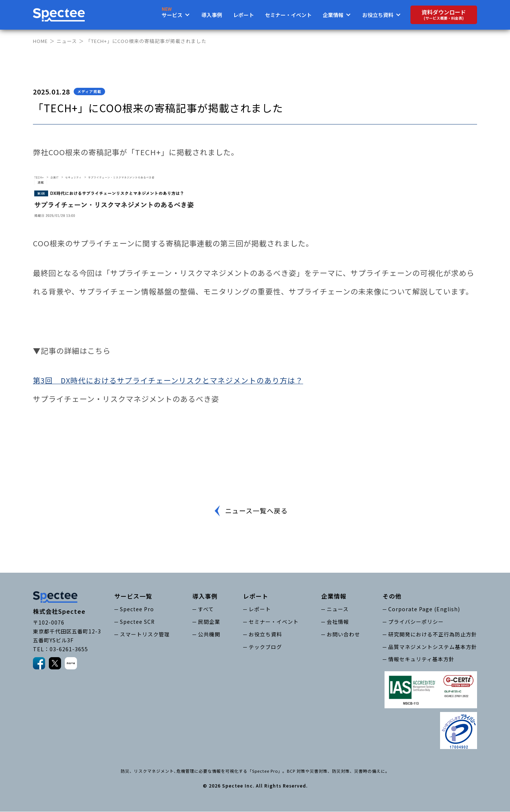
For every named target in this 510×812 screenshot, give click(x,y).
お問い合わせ (343, 634)
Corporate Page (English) (424, 609)
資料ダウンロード (444, 15)
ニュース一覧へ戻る (256, 511)
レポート (244, 15)
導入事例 (212, 15)
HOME (40, 41)
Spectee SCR (137, 622)
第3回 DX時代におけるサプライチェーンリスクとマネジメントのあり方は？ (168, 380)
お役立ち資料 (265, 634)
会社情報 (338, 622)
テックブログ (265, 647)
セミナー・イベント (288, 15)
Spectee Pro (137, 609)
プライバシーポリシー (416, 622)
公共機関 (209, 634)
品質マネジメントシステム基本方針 (433, 647)
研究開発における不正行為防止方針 (433, 634)
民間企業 (209, 622)
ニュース (67, 41)
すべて (206, 609)
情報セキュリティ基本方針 (421, 659)
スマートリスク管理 (145, 634)
